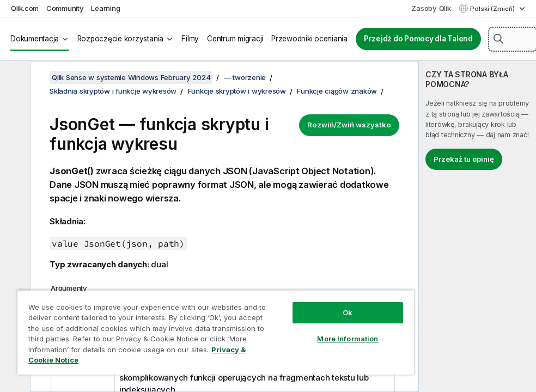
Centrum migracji (235, 39)
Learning (105, 8)
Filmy (190, 39)
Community (65, 8)
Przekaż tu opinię (464, 159)
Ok (348, 313)
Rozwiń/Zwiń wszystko (349, 125)
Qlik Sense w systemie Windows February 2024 (131, 77)
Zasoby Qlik (431, 8)
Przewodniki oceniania (309, 39)
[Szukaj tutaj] (513, 39)
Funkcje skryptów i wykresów (237, 91)
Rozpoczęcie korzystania (120, 39)
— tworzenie (245, 77)
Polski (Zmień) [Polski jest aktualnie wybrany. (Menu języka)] (493, 9)
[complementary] (477, 226)
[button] (498, 39)
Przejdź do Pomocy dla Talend (418, 39)
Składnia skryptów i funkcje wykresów (113, 91)
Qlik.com (25, 8)
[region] (216, 332)
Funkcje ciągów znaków (337, 91)
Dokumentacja (35, 39)
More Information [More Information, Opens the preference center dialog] (348, 339)
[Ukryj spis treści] (14, 78)
